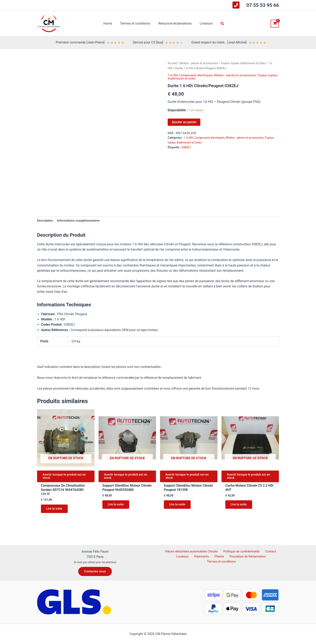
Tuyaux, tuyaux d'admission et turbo (247, 63)
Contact (270, 551)
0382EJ (186, 147)
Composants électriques (197, 75)
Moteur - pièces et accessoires (200, 63)
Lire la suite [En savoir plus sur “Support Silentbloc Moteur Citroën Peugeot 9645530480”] (117, 506)
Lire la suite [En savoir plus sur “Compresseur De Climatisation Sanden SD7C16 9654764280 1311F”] (55, 511)
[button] (219, 24)
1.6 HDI (173, 75)
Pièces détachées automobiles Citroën (192, 551)
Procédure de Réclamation (245, 557)
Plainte (218, 557)
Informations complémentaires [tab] (80, 221)
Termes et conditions (222, 562)
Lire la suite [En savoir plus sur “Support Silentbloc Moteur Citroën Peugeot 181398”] (178, 506)
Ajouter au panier (184, 122)
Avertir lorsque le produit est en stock (66, 477)
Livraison (185, 557)
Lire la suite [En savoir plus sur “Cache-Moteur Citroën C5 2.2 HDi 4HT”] (240, 506)
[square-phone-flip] (236, 5)
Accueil (173, 63)
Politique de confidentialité (242, 551)
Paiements (202, 557)
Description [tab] (45, 221)
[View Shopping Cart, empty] (275, 24)
